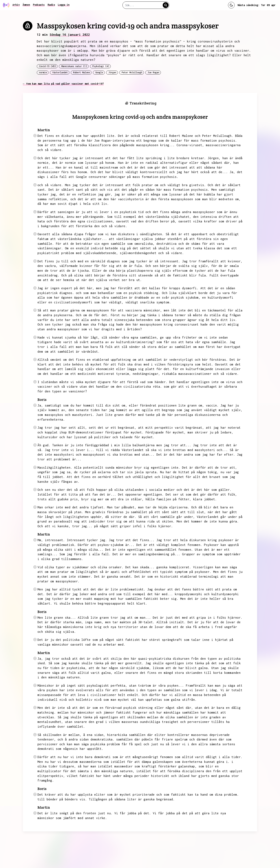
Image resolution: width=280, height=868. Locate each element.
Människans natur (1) (74, 66)
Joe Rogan (153, 72)
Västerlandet (60, 72)
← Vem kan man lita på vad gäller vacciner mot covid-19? (63, 84)
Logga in (64, 5)
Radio (51, 5)
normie (43, 72)
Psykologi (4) (101, 66)
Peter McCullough (132, 72)
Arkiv (16, 5)
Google (99, 72)
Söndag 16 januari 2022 (70, 35)
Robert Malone (82, 72)
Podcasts (39, 5)
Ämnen (26, 5)
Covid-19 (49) (47, 66)
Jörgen (112, 72)
